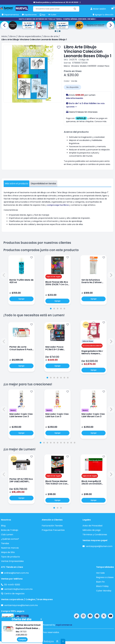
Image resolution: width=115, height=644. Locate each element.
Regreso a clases (105, 577)
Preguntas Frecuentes (53, 530)
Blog (3, 526)
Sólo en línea (88, 341)
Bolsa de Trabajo (10, 530)
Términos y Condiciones (95, 535)
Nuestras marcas (10, 548)
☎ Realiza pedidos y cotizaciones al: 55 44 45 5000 (56, 2)
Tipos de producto (10, 557)
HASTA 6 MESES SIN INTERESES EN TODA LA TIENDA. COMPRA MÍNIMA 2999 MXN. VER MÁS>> (58, 19)
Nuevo (13, 410)
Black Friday (102, 586)
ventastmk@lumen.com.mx (18, 589)
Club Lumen (7, 535)
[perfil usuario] (98, 9)
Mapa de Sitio (8, 552)
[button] (4, 275)
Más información (75, 98)
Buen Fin (100, 582)
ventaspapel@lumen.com (99, 546)
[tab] (51, 309)
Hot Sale (100, 573)
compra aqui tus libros (58, 205)
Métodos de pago (92, 530)
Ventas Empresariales (12, 561)
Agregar (21, 299)
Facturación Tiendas (52, 526)
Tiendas (5, 543)
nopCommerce (64, 625)
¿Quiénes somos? (10, 539)
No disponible (73, 87)
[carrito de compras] (112, 9)
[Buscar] (75, 9)
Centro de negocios (14, 594)
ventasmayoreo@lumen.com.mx (21, 605)
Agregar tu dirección (103, 15)
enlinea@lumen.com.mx (16, 573)
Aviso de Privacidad (92, 526)
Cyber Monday (104, 591)
